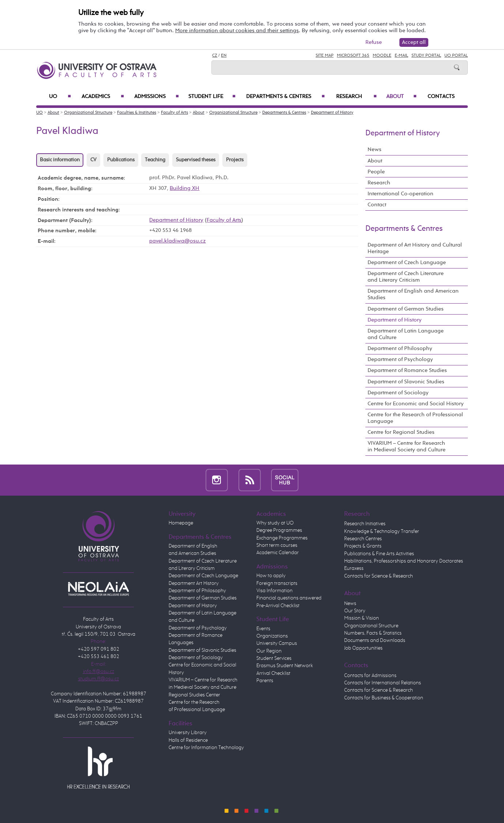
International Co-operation (400, 194)
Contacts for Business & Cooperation (384, 698)
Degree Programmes (279, 530)
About (401, 97)
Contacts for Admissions (370, 676)
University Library (188, 733)
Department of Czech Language (407, 262)
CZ (215, 56)
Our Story (355, 611)
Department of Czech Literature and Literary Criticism (406, 277)
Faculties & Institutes (137, 113)
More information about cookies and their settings (237, 31)
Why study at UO (275, 523)
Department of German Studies (406, 309)
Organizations (272, 636)
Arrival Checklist (273, 673)
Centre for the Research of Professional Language (415, 418)
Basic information (60, 160)
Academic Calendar (278, 553)
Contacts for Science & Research (379, 576)
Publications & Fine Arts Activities (379, 554)
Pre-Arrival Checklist (278, 606)
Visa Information (274, 591)
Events (263, 629)
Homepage (181, 523)
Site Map (325, 56)
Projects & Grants (363, 546)
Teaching (155, 160)
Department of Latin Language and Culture (406, 334)
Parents (265, 681)
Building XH (185, 188)
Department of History (332, 113)
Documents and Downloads (375, 640)
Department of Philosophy (400, 348)
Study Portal (426, 56)
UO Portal (456, 56)
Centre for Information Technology (206, 748)
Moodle (382, 56)
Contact (377, 205)
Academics (103, 97)
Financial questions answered (289, 598)
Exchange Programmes (282, 538)
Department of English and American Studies (413, 294)
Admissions (157, 97)
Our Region (269, 651)
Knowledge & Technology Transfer (382, 531)
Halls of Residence (188, 740)
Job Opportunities (363, 648)
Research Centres (363, 539)
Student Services (274, 658)
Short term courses (277, 545)
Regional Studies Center (194, 695)
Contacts (441, 97)
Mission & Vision (362, 618)
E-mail (401, 56)
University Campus (277, 643)
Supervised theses (196, 160)
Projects (235, 160)
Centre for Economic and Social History (416, 404)
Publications (121, 160)
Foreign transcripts (277, 583)
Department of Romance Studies (407, 370)
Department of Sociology (398, 393)
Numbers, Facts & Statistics (373, 633)
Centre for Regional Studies (401, 432)
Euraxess (354, 568)
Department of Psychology (400, 359)
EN (224, 56)
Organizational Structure (88, 113)
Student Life (212, 97)
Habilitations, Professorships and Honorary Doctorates (404, 561)
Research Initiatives (365, 524)
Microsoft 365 (353, 56)
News (375, 149)
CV (93, 160)
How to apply (271, 576)
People (376, 172)
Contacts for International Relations (383, 683)
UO (60, 97)
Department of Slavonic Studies (406, 382)
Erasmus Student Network (285, 666)
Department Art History (194, 583)
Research (356, 97)
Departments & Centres (285, 97)
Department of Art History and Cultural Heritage (415, 248)
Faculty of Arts (174, 113)
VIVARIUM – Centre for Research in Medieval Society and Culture (407, 446)
